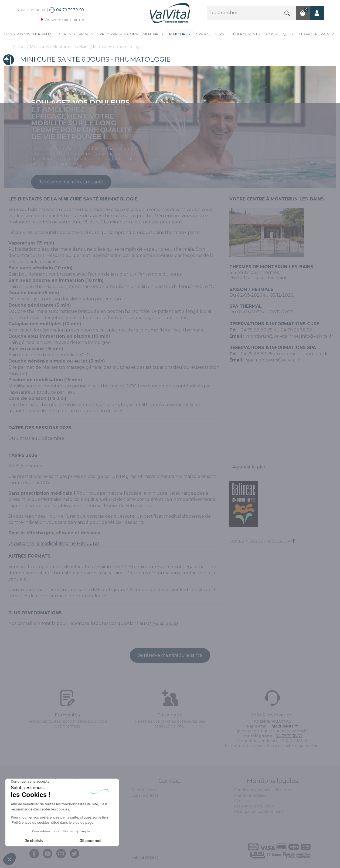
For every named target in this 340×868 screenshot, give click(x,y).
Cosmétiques (280, 34)
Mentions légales (250, 795)
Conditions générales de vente (263, 790)
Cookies (241, 801)
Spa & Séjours (210, 34)
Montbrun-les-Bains (71, 47)
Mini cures (180, 34)
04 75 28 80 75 (257, 330)
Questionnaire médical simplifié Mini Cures (54, 543)
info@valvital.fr (317, 336)
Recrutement (144, 790)
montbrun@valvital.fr (270, 336)
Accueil (20, 47)
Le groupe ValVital (318, 34)
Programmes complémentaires (131, 34)
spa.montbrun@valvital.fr (274, 360)
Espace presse (145, 795)
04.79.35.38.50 (289, 736)
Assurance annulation (254, 806)
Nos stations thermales (28, 34)
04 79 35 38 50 (162, 623)
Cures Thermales (76, 34)
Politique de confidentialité (259, 812)
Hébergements (245, 34)
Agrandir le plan (249, 467)
